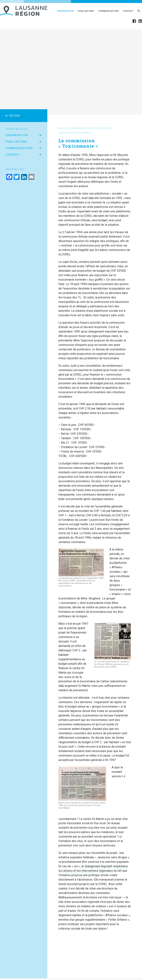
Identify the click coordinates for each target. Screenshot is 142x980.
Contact (128, 11)
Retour (13, 116)
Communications (108, 11)
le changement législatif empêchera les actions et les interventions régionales (93, 868)
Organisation (65, 11)
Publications (86, 11)
